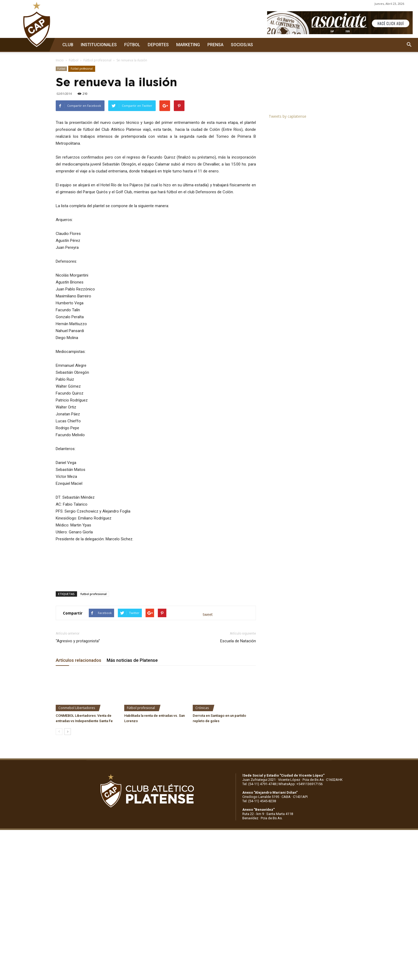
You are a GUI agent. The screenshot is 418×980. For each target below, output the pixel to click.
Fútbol (74, 60)
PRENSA (215, 45)
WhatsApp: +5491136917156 (300, 784)
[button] (409, 45)
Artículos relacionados (79, 660)
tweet (208, 614)
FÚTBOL (132, 45)
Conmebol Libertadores (77, 708)
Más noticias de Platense (132, 660)
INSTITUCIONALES (99, 45)
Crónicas (202, 708)
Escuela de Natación (238, 641)
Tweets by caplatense (288, 116)
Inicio (60, 60)
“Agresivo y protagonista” (78, 641)
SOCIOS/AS (242, 45)
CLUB (68, 45)
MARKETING (188, 45)
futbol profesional (94, 594)
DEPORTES (158, 45)
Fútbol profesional (97, 60)
